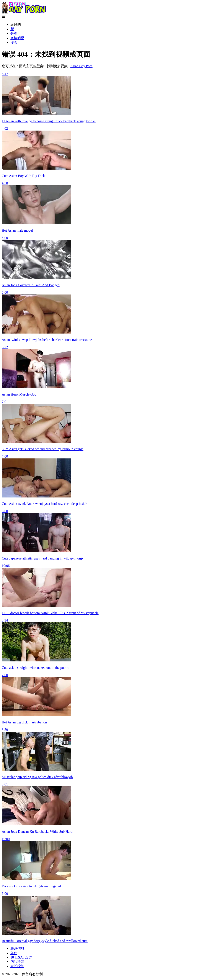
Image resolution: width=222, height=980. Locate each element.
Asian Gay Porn (81, 66)
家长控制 (17, 966)
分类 (14, 34)
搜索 (14, 43)
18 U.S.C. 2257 (21, 957)
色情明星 (17, 38)
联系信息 (17, 948)
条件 (14, 953)
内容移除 (17, 961)
